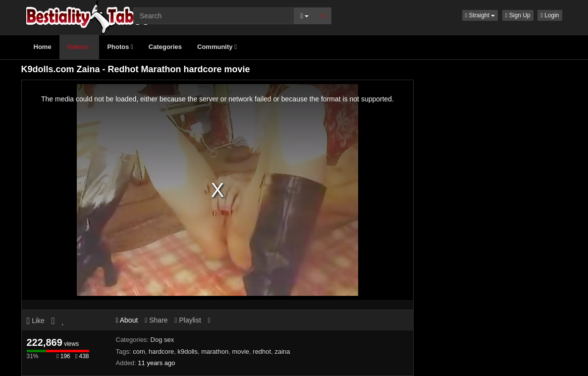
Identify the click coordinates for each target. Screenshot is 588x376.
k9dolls (188, 352)
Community (217, 47)
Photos (120, 47)
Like (36, 321)
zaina (282, 352)
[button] (480, 15)
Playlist (187, 320)
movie (241, 352)
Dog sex (162, 340)
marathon (215, 352)
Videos (80, 47)
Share (156, 320)
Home (43, 47)
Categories (165, 47)
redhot (262, 352)
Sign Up (518, 15)
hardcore (161, 352)
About (127, 320)
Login (550, 15)
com (139, 352)
